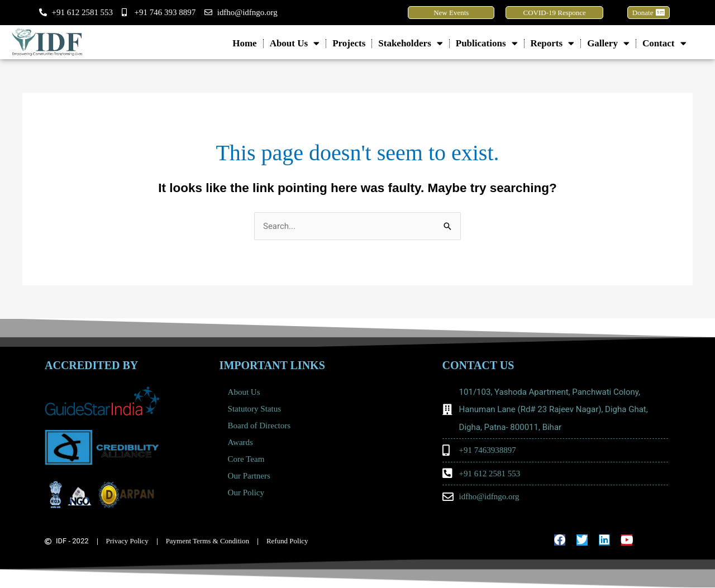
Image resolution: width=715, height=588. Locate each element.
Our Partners (249, 476)
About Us (244, 392)
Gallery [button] (608, 43)
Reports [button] (553, 43)
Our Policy (246, 493)
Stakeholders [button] (410, 43)
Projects (349, 43)
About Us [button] (295, 43)
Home (244, 43)
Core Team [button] (249, 459)
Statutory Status (254, 409)
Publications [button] (487, 43)
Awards (240, 442)
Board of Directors (259, 426)
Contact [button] (664, 43)
